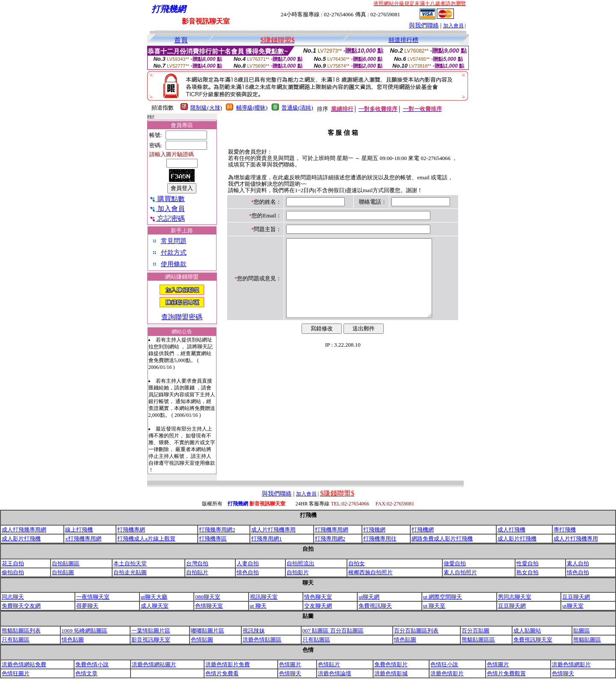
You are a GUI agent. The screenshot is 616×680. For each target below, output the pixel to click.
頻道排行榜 (403, 40)
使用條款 (174, 264)
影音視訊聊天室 (151, 640)
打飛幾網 (374, 530)
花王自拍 (13, 563)
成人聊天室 (155, 606)
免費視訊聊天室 (533, 640)
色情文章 (86, 673)
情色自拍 (248, 572)
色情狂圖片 (16, 673)
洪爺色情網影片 (571, 664)
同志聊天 (13, 597)
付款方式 (174, 252)
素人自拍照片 (460, 572)
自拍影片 (298, 572)
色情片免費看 (222, 673)
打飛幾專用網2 (217, 530)
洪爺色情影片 (447, 673)
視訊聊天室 (264, 597)
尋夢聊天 (87, 606)
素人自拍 (578, 563)
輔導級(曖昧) (252, 108)
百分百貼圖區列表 (416, 631)
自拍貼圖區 (66, 563)
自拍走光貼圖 (130, 572)
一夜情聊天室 (93, 597)
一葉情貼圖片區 (151, 631)
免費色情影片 (391, 664)
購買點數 (167, 199)
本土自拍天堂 (130, 563)
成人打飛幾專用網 (24, 530)
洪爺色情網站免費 (24, 664)
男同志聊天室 (515, 597)
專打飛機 (565, 530)
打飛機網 (423, 530)
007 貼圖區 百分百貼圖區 (333, 631)
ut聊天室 (573, 606)
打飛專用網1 (267, 539)
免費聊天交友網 (21, 606)
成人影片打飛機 (21, 539)
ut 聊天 (258, 606)
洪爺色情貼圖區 (262, 640)
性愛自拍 (527, 563)
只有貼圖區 (16, 640)
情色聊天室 (318, 597)
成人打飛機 (511, 530)
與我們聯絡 (424, 25)
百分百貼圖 (475, 631)
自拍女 (357, 563)
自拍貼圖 (63, 572)
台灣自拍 (197, 563)
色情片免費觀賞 (506, 673)
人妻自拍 (248, 563)
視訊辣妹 (254, 631)
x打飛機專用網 (83, 539)
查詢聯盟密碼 (182, 317)
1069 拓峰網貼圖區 (84, 631)
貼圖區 (582, 631)
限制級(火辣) (206, 108)
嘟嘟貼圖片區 (207, 631)
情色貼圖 (73, 640)
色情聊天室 (209, 606)
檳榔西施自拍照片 (370, 572)
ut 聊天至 (434, 606)
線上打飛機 (79, 530)
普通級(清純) (297, 108)
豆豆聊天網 (576, 597)
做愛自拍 (455, 563)
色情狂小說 (444, 664)
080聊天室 (208, 597)
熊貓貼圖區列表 (21, 631)
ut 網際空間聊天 (443, 597)
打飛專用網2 (330, 539)
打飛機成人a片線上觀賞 (146, 539)
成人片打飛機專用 (273, 530)
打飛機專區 (213, 539)
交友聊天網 (318, 606)
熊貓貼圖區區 (478, 640)
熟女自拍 (527, 572)
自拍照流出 (301, 563)
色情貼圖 (202, 640)
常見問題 (174, 241)
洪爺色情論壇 (335, 673)
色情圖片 (290, 664)
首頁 (181, 40)
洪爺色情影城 (391, 673)
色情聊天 (290, 673)
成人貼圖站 (527, 631)
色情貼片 (329, 664)
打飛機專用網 (332, 530)
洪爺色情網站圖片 (154, 664)
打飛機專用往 (380, 539)
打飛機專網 (131, 530)
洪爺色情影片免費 (228, 664)
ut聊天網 (369, 597)
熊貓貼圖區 (587, 640)
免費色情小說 (92, 664)
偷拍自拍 (13, 572)
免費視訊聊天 (375, 606)
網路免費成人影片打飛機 (442, 539)
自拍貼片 (197, 572)
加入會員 (453, 26)
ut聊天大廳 (154, 597)
